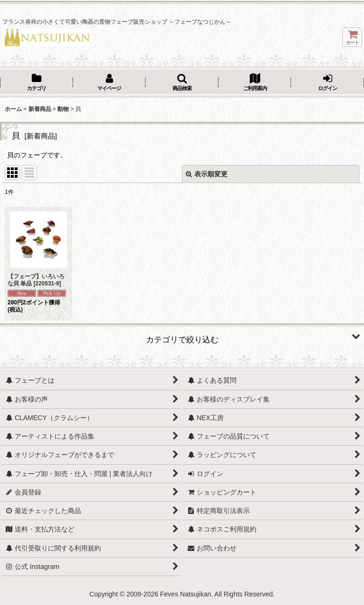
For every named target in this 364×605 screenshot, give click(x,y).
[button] (182, 83)
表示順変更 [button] (207, 174)
